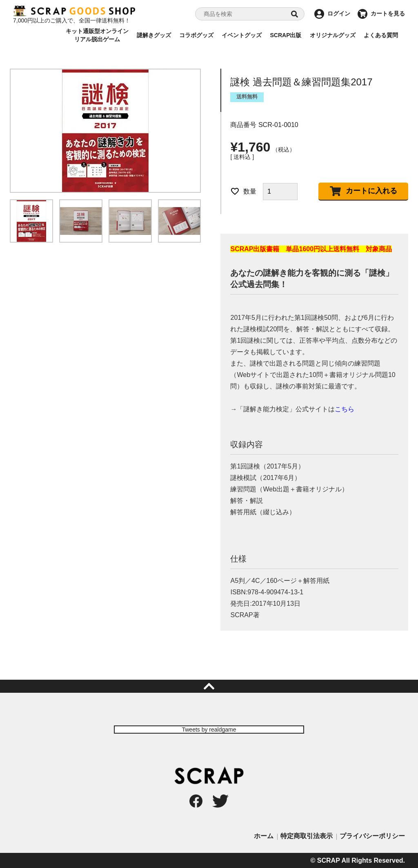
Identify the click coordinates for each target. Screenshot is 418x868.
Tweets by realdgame (209, 730)
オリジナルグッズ (333, 35)
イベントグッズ (242, 35)
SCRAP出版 (286, 35)
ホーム (264, 836)
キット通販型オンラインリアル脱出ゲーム (97, 35)
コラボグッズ (196, 35)
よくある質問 (381, 35)
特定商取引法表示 (307, 836)
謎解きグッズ (154, 35)
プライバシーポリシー (372, 836)
